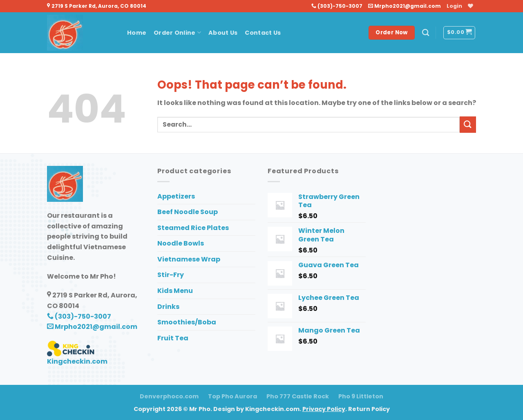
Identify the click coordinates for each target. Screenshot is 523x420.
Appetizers (176, 196)
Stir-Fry (171, 275)
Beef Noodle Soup (188, 212)
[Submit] (468, 124)
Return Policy (369, 409)
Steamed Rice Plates (193, 228)
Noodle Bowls (181, 243)
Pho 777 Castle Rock (298, 396)
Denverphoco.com (169, 396)
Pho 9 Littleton (361, 396)
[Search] (426, 33)
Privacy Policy (324, 409)
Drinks (168, 307)
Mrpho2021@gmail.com (405, 6)
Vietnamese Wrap (189, 259)
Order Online (177, 33)
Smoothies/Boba (187, 322)
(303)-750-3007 (337, 6)
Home (137, 33)
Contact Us (263, 33)
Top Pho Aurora (232, 396)
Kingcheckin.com (77, 361)
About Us (223, 33)
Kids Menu (175, 291)
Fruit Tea (173, 338)
